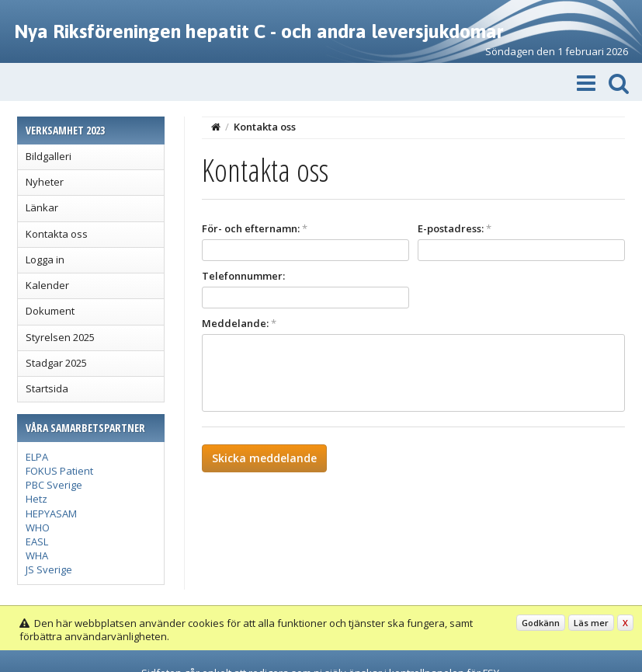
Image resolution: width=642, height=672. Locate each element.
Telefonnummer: (243, 276)
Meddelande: (239, 323)
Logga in (45, 259)
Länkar (42, 207)
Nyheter (45, 182)
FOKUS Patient (59, 471)
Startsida (47, 388)
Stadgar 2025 (56, 363)
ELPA (37, 457)
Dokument (50, 311)
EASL (37, 541)
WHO (38, 528)
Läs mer (591, 623)
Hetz (36, 499)
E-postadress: (455, 228)
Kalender (47, 285)
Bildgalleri (49, 156)
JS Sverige (49, 569)
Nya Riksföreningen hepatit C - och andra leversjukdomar (259, 31)
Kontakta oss (57, 234)
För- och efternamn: (255, 228)
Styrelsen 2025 (60, 337)
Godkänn (541, 623)
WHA (37, 555)
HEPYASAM (51, 514)
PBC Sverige (54, 485)
